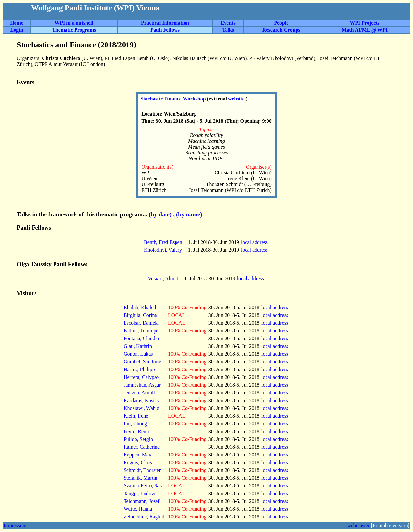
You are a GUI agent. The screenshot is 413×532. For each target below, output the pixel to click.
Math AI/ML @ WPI (365, 30)
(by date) (160, 214)
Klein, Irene (136, 416)
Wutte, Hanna (138, 509)
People (281, 23)
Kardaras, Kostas (141, 400)
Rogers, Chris (138, 462)
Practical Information (165, 23)
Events (228, 23)
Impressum (15, 525)
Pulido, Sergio (138, 439)
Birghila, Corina (140, 315)
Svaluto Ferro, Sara (144, 486)
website (237, 99)
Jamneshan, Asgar (142, 385)
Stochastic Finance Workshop (174, 99)
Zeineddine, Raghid (144, 517)
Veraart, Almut (163, 279)
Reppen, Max (137, 455)
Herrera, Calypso (141, 377)
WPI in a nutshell (74, 23)
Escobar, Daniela (141, 323)
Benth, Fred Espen (163, 242)
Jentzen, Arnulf (139, 393)
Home (17, 23)
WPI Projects (365, 23)
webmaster (358, 525)
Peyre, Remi (136, 431)
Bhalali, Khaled (140, 307)
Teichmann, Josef (142, 501)
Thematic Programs (74, 30)
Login (17, 30)
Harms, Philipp (139, 369)
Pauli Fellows (165, 30)
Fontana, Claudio (141, 338)
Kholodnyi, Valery (163, 250)
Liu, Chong (135, 424)
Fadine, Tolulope (141, 331)
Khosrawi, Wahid (141, 408)
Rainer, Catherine (142, 447)
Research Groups (281, 30)
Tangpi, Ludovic (141, 493)
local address (255, 242)
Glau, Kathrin (138, 346)
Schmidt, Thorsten (143, 470)
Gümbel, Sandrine (142, 362)
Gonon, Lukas (138, 354)
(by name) (189, 214)
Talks (228, 30)
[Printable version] (390, 525)
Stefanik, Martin (141, 478)
